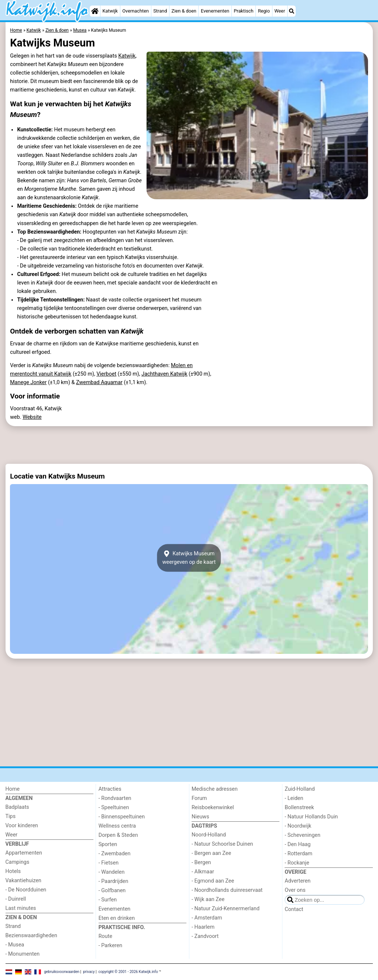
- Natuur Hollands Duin (311, 817)
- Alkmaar (203, 872)
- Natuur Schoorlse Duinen (222, 844)
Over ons (295, 890)
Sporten (108, 844)
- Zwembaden (115, 854)
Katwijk (110, 11)
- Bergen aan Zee (211, 853)
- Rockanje (297, 863)
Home (13, 789)
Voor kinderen (22, 826)
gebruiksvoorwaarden (62, 972)
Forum (199, 798)
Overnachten (135, 11)
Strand (160, 11)
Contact (294, 909)
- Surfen (108, 900)
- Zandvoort (205, 936)
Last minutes (21, 908)
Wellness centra (117, 826)
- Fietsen (109, 863)
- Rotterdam (298, 854)
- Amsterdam (207, 918)
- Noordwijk (298, 826)
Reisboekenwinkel (213, 808)
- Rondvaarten (115, 798)
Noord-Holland (209, 835)
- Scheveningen (303, 835)
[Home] (95, 11)
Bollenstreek (299, 808)
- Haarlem (203, 927)
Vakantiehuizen (24, 881)
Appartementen (24, 853)
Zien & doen (184, 11)
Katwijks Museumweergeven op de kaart (189, 558)
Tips (11, 816)
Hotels (13, 871)
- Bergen (201, 862)
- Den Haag (298, 844)
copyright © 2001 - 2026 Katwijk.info (128, 972)
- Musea (15, 945)
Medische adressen (215, 789)
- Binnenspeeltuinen (122, 817)
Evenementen (215, 11)
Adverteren (298, 881)
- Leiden (294, 798)
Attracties (110, 789)
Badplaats (17, 807)
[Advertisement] (189, 445)
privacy (89, 972)
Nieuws (200, 817)
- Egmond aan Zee (213, 881)
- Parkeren (110, 946)
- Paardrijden (114, 881)
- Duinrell (16, 899)
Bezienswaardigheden (31, 936)
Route (105, 936)
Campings (18, 862)
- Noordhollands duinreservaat (227, 890)
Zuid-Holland (300, 789)
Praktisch (243, 11)
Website (32, 417)
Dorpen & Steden (118, 835)
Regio (264, 11)
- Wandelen (112, 872)
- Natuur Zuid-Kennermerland (226, 909)
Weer (280, 11)
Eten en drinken (117, 918)
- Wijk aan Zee (208, 899)
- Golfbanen (112, 891)
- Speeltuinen (114, 808)
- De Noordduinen (26, 890)
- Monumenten (23, 954)
